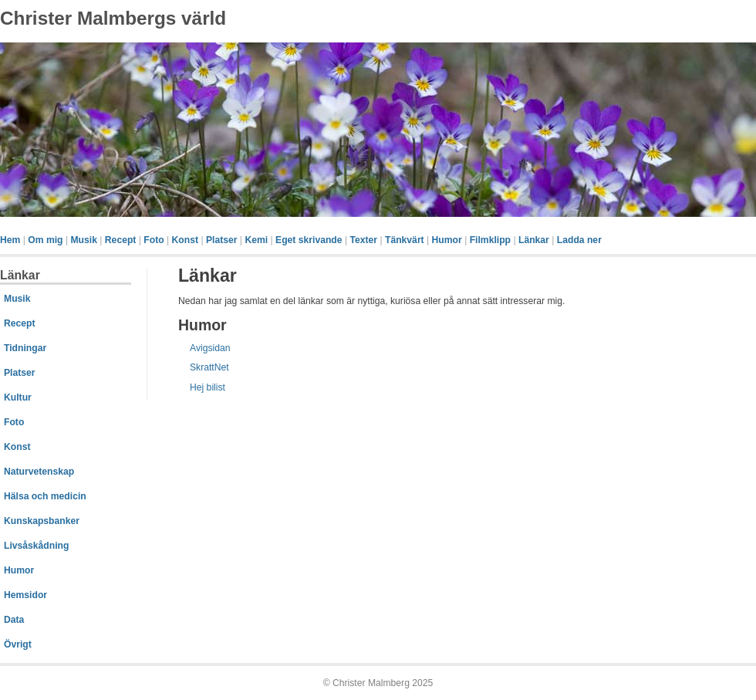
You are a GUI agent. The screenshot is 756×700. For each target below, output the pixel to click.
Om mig (45, 240)
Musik (83, 240)
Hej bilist (208, 387)
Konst (185, 240)
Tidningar (25, 348)
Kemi (256, 240)
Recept (121, 240)
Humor (447, 240)
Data (14, 620)
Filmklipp (490, 240)
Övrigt (18, 644)
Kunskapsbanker (42, 521)
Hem (10, 240)
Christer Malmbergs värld (113, 18)
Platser (222, 240)
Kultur (18, 397)
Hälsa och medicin (45, 496)
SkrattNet (209, 367)
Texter (363, 240)
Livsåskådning (36, 546)
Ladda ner (579, 240)
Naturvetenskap (39, 472)
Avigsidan (210, 348)
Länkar (534, 240)
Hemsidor (25, 595)
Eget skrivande (309, 240)
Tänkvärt (405, 240)
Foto (154, 240)
